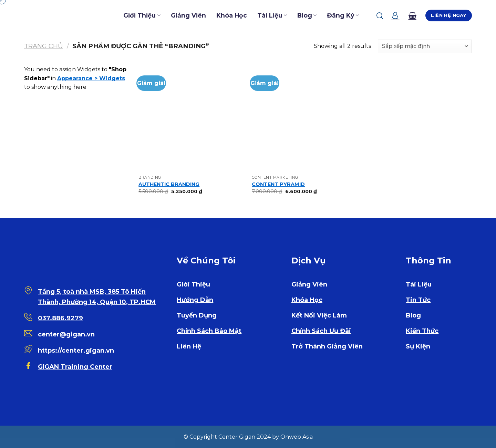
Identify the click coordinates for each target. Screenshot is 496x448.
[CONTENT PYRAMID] (305, 118)
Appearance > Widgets (91, 78)
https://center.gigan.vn (76, 351)
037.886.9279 (60, 318)
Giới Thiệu (142, 15)
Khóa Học (232, 15)
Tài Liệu (272, 15)
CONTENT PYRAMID (278, 184)
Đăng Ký (343, 15)
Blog (307, 15)
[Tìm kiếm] (380, 16)
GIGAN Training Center (75, 367)
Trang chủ (44, 46)
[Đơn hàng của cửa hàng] (425, 46)
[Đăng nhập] (395, 16)
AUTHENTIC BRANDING (169, 184)
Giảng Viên (188, 15)
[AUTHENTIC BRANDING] (192, 118)
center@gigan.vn (66, 334)
